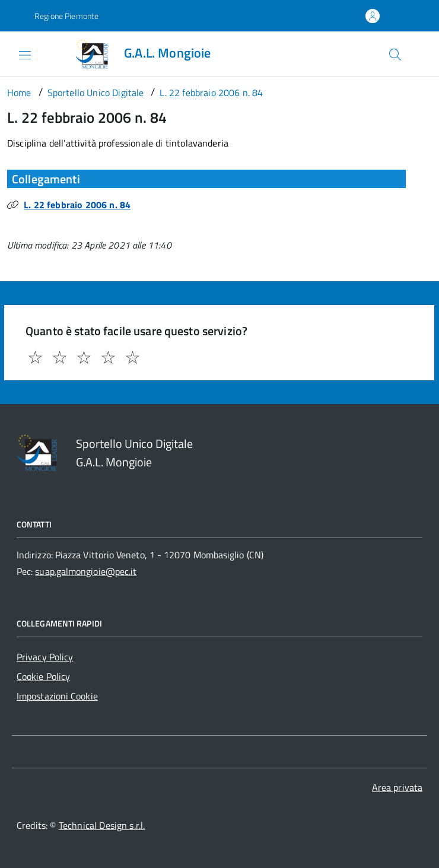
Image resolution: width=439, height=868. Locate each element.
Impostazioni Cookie (57, 696)
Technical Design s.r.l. (102, 825)
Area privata (397, 787)
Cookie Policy (43, 676)
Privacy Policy (45, 657)
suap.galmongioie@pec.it (86, 571)
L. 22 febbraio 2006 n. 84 (77, 205)
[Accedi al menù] (15, 53)
